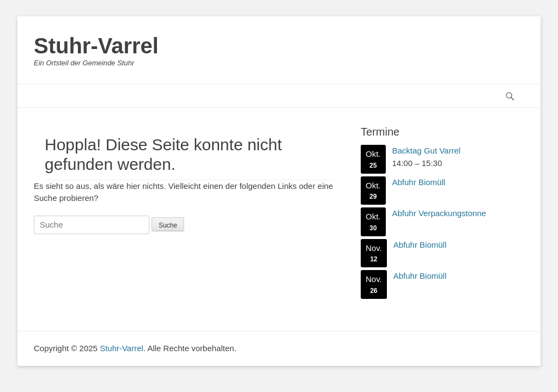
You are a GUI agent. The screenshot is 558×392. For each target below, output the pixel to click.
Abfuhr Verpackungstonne (439, 213)
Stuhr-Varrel (96, 46)
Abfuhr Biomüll (419, 182)
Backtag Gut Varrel (427, 151)
